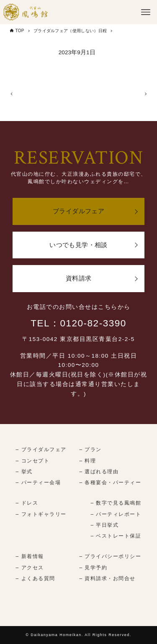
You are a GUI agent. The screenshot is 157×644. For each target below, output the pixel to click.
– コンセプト (33, 461)
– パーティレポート (116, 514)
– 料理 (88, 461)
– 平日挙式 (104, 525)
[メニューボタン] (146, 12)
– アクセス (30, 568)
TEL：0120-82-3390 (78, 323)
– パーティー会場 (39, 483)
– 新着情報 (30, 557)
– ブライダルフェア (41, 450)
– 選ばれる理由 (99, 472)
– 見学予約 (93, 568)
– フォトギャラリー (41, 514)
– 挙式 (24, 472)
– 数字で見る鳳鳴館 (116, 503)
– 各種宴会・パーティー (110, 483)
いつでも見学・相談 (78, 245)
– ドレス (27, 503)
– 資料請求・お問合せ (107, 578)
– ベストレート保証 (116, 536)
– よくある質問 (36, 578)
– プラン (90, 450)
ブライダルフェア (78, 211)
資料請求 (79, 279)
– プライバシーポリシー (110, 557)
